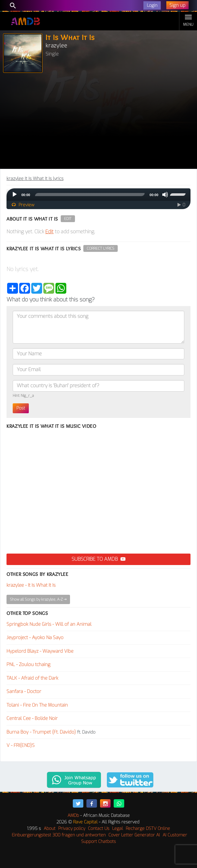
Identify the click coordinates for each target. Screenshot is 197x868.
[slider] (90, 195)
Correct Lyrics (101, 248)
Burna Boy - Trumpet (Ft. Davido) (41, 732)
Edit (68, 219)
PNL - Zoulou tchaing (28, 664)
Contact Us (99, 829)
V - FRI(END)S (21, 745)
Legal (118, 829)
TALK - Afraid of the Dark (32, 678)
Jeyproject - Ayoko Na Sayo (35, 638)
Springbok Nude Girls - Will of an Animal (49, 624)
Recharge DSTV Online (148, 829)
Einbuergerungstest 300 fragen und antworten (59, 835)
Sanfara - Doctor (24, 691)
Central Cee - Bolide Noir (32, 718)
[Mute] (165, 195)
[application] (98, 195)
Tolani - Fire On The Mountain (37, 705)
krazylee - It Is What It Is (31, 585)
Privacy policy (72, 829)
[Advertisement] (98, 122)
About (50, 829)
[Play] (15, 195)
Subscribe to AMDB (98, 559)
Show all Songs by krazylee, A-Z (38, 599)
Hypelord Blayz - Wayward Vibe (40, 651)
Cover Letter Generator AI (134, 835)
